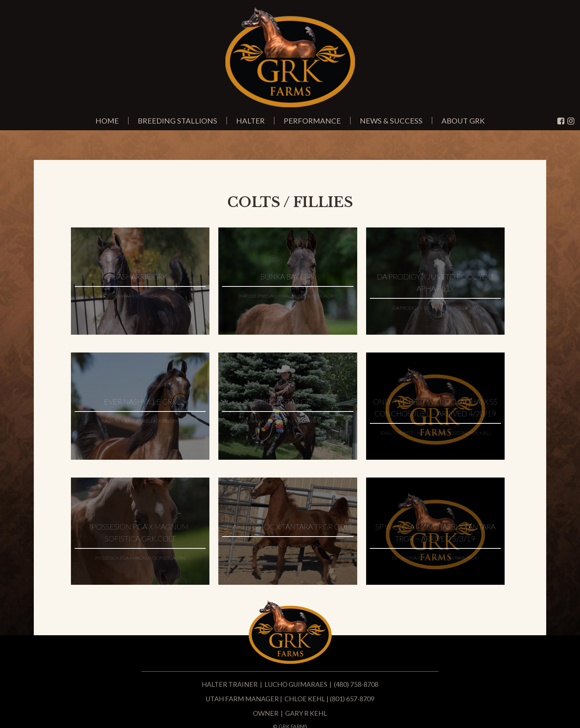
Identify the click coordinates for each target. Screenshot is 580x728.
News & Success (391, 121)
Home (107, 121)
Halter (250, 121)
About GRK (463, 121)
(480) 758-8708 (356, 684)
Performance (312, 121)
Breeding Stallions (177, 121)
